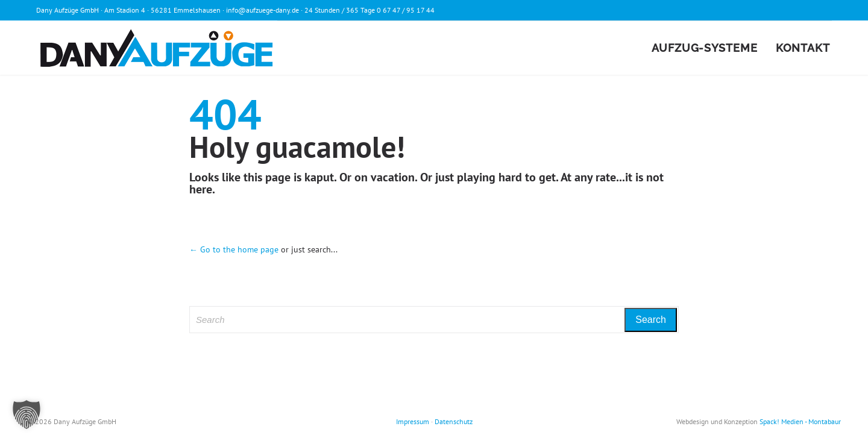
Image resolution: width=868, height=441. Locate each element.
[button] (27, 414)
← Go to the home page (234, 249)
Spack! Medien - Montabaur (800, 421)
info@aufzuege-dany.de (263, 10)
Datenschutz (454, 421)
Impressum (413, 421)
